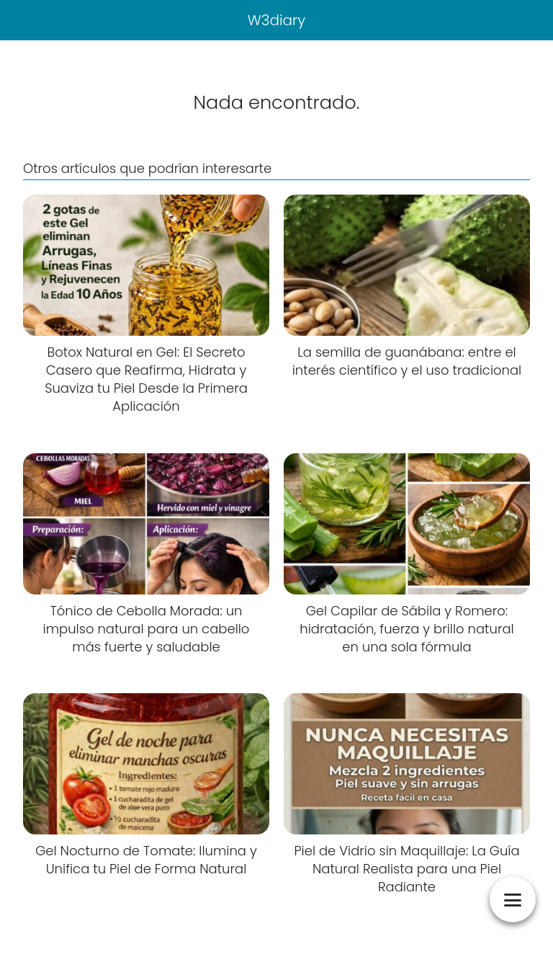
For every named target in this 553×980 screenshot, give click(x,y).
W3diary (277, 20)
